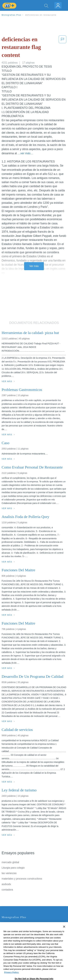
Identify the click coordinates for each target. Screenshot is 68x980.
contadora (7, 890)
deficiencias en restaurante (41, 15)
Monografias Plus (11, 15)
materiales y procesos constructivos (22, 879)
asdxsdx (6, 884)
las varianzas (9, 873)
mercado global (10, 862)
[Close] (64, 933)
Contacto (7, 924)
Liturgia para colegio (13, 868)
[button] (62, 48)
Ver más (34, 266)
